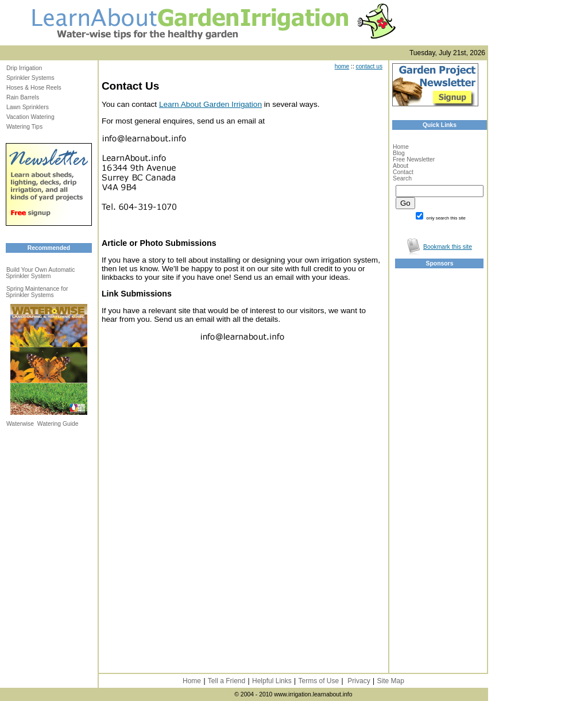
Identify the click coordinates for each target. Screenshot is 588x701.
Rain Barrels (23, 97)
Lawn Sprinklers (28, 107)
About (401, 166)
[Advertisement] (430, 455)
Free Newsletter (414, 159)
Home (401, 147)
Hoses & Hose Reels (34, 88)
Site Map (390, 681)
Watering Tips (24, 127)
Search (402, 178)
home (342, 66)
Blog (399, 153)
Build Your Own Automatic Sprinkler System (40, 273)
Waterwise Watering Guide (42, 424)
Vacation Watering (30, 117)
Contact (403, 172)
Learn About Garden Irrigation (210, 104)
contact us (369, 66)
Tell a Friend (227, 681)
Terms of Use (319, 681)
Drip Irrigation (24, 68)
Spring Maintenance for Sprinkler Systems (37, 292)
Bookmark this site (448, 247)
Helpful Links (272, 681)
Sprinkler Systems (30, 78)
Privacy (359, 681)
